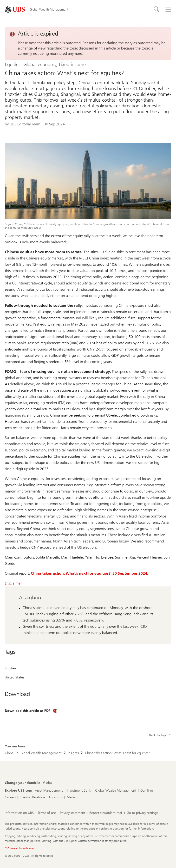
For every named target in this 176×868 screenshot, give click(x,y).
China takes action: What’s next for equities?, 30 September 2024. (89, 573)
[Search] (157, 9)
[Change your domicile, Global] (48, 783)
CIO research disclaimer (19, 848)
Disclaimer (13, 583)
